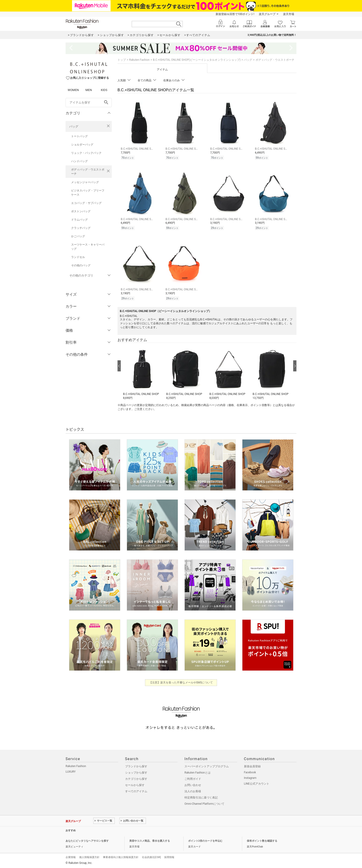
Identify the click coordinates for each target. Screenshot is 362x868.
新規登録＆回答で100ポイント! (235, 14)
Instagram (250, 778)
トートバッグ (79, 136)
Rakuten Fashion (139, 60)
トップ (122, 60)
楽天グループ (267, 14)
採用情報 (169, 857)
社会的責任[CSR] (151, 857)
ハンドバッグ (79, 161)
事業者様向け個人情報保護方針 (121, 857)
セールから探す (135, 785)
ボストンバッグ (81, 211)
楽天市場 (289, 14)
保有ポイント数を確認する (262, 841)
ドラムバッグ (79, 220)
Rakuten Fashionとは (198, 773)
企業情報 (71, 857)
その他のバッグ (81, 265)
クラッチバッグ (81, 228)
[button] (142, 373)
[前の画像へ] (119, 366)
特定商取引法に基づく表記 (201, 798)
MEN (89, 90)
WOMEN (73, 90)
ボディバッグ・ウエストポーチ (88, 172)
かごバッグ (78, 236)
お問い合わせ (193, 785)
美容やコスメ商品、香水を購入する (150, 841)
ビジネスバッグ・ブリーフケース (88, 193)
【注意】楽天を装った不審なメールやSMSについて (181, 683)
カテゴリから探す (136, 779)
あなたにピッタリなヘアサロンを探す (87, 841)
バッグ (74, 126)
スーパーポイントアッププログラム (207, 766)
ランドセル (78, 257)
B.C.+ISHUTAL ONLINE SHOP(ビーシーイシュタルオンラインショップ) (197, 60)
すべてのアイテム (136, 791)
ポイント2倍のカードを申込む (205, 841)
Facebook (250, 772)
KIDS (104, 90)
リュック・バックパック (86, 153)
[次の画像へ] (295, 366)
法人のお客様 (193, 791)
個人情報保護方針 (89, 857)
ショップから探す (136, 773)
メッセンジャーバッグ (85, 182)
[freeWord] (89, 103)
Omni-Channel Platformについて (204, 804)
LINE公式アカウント (257, 784)
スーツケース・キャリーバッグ (88, 247)
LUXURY (71, 772)
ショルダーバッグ (82, 145)
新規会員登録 (252, 766)
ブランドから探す (136, 766)
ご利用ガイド (193, 779)
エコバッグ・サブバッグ (86, 203)
